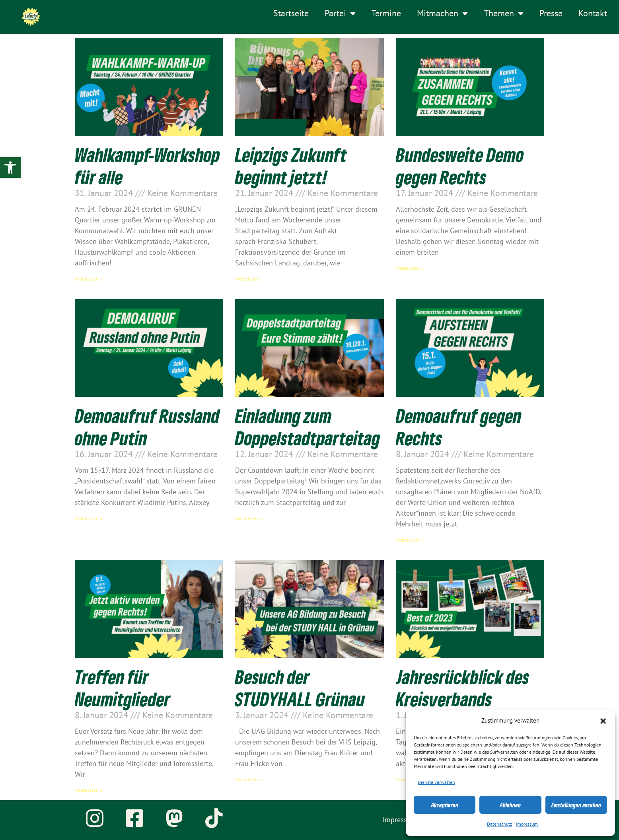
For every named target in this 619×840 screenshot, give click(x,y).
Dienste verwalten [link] (436, 782)
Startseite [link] (291, 14)
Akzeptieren (445, 805)
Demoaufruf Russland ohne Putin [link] (147, 427)
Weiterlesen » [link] (89, 279)
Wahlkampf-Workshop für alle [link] (147, 166)
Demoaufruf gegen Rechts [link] (459, 427)
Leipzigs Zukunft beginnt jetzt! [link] (291, 166)
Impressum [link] (527, 824)
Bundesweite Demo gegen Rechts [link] (460, 166)
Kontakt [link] (593, 14)
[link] (10, 168)
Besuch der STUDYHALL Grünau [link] (300, 688)
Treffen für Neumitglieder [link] (123, 688)
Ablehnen (510, 805)
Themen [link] (504, 14)
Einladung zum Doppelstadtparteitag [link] (308, 427)
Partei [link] (340, 14)
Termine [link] (386, 14)
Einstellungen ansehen (576, 805)
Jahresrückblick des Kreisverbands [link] (463, 688)
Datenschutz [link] (499, 824)
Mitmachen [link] (442, 14)
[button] (603, 721)
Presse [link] (551, 14)
